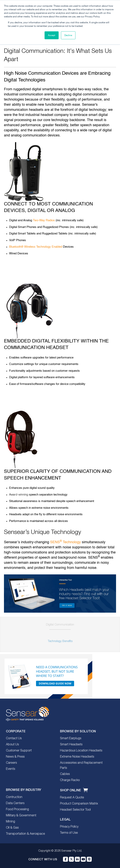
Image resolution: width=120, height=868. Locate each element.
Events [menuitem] (10, 769)
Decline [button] (68, 35)
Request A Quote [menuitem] (72, 798)
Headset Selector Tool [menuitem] (75, 810)
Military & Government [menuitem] (21, 816)
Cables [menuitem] (65, 774)
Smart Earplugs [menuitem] (71, 738)
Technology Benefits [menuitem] (60, 641)
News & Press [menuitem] (15, 757)
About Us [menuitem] (12, 745)
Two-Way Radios (44, 220)
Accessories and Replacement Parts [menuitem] (81, 765)
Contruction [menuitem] (14, 797)
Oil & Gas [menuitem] (12, 828)
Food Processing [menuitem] (17, 809)
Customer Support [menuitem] (19, 751)
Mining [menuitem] (10, 822)
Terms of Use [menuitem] (69, 833)
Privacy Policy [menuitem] (69, 827)
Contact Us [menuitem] (14, 738)
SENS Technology (65, 542)
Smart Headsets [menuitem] (71, 745)
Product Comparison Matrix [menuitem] (79, 804)
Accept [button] (52, 35)
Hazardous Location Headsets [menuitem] (81, 751)
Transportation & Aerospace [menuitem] (25, 834)
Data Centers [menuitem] (15, 803)
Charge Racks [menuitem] (70, 780)
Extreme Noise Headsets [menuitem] (77, 757)
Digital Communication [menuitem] (60, 625)
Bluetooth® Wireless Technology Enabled (36, 247)
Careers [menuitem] (11, 763)
